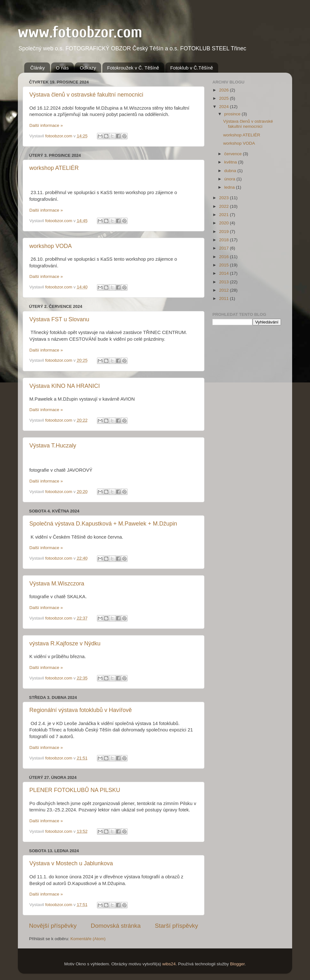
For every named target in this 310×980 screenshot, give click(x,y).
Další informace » (46, 125)
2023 (225, 198)
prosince (233, 114)
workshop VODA (51, 246)
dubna (231, 171)
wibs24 (169, 964)
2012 (225, 290)
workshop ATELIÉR (54, 168)
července (234, 154)
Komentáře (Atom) (88, 939)
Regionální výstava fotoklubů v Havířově (81, 710)
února (230, 179)
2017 (225, 248)
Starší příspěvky (177, 926)
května (231, 162)
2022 (225, 206)
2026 (225, 90)
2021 (225, 215)
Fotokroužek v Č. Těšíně (133, 68)
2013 (225, 282)
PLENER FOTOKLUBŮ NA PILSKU (75, 790)
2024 (225, 107)
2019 (225, 232)
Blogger (237, 964)
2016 (225, 257)
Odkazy (88, 68)
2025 (225, 98)
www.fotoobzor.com (80, 32)
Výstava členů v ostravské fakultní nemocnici (86, 95)
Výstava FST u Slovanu (59, 319)
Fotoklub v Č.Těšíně (192, 68)
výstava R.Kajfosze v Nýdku (65, 643)
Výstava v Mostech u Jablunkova (71, 863)
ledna (230, 187)
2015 (225, 265)
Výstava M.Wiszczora (57, 584)
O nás (62, 68)
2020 (225, 223)
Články (38, 68)
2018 (225, 240)
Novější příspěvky (53, 926)
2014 (225, 273)
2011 (225, 298)
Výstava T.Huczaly (53, 446)
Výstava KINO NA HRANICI (65, 386)
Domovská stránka (116, 926)
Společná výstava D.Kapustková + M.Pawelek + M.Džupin (103, 524)
